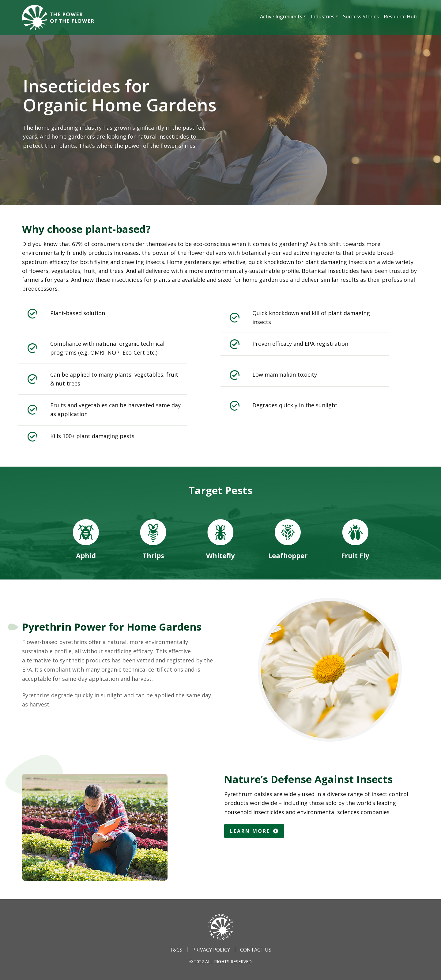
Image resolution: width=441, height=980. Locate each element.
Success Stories (361, 17)
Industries (323, 17)
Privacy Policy (211, 950)
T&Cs (176, 950)
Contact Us (256, 950)
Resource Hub (400, 17)
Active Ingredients (281, 17)
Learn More (254, 831)
